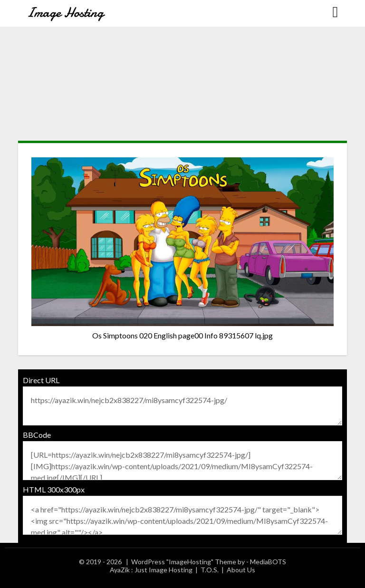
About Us (241, 570)
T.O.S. (210, 570)
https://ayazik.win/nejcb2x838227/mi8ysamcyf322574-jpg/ (182, 406)
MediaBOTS (268, 562)
